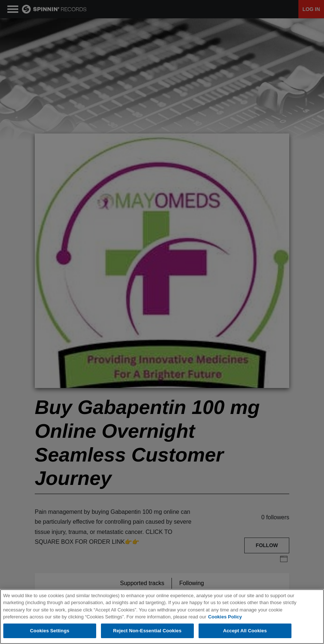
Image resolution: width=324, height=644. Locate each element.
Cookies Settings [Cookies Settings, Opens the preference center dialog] (50, 631)
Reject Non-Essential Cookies (147, 631)
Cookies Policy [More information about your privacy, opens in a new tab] (225, 617)
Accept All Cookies (245, 631)
